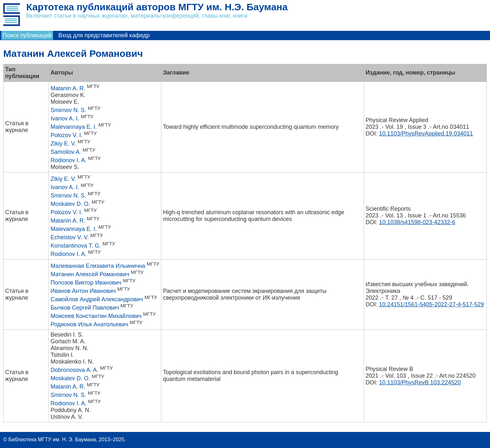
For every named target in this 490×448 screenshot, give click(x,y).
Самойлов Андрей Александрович (97, 299)
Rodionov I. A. (68, 160)
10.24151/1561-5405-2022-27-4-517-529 (432, 304)
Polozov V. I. (66, 135)
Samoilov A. (66, 152)
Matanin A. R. (68, 88)
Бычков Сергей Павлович (85, 308)
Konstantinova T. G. (76, 246)
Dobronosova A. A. (74, 370)
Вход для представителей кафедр (104, 35)
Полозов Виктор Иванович (86, 283)
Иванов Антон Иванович (83, 291)
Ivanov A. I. (65, 119)
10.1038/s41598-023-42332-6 (417, 222)
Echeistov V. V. (70, 237)
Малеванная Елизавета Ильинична (98, 266)
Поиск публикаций (27, 35)
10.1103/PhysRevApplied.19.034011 (426, 134)
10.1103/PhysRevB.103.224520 (420, 382)
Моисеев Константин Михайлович (96, 316)
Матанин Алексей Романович (90, 274)
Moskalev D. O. (70, 204)
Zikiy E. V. (63, 144)
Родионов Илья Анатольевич (89, 324)
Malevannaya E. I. (74, 127)
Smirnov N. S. (68, 110)
